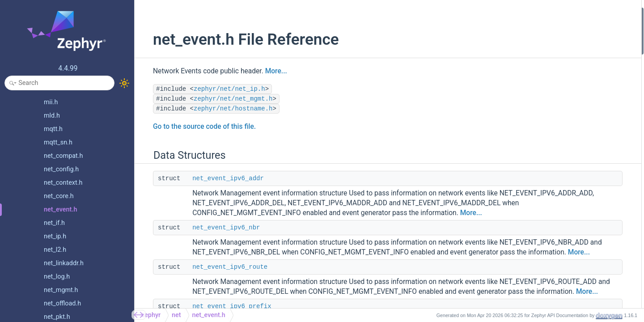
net (176, 315)
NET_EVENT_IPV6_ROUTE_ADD (567, 300)
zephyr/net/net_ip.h (220, 89)
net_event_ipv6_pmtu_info (559, 108)
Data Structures (538, 13)
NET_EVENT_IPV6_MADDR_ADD (568, 205)
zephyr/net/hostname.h (223, 109)
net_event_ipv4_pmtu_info (559, 97)
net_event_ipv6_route (220, 287)
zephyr (151, 315)
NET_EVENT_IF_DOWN (555, 133)
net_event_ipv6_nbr (216, 237)
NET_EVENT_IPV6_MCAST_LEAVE (570, 265)
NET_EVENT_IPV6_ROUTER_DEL (568, 288)
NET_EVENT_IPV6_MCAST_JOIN (568, 252)
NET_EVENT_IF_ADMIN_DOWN (566, 157)
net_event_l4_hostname (556, 73)
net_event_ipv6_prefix (553, 61)
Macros (527, 121)
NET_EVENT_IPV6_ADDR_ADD (565, 180)
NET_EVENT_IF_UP (550, 145)
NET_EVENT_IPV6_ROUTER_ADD (568, 277)
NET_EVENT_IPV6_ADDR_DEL (564, 193)
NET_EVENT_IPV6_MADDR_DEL (567, 217)
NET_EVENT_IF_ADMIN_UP (561, 168)
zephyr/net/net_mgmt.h (223, 99)
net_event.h (209, 315)
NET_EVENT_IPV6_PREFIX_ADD (567, 228)
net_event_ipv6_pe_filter (557, 85)
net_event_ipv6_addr (218, 178)
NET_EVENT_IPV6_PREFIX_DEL (566, 240)
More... (266, 71)
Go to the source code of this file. (195, 127)
